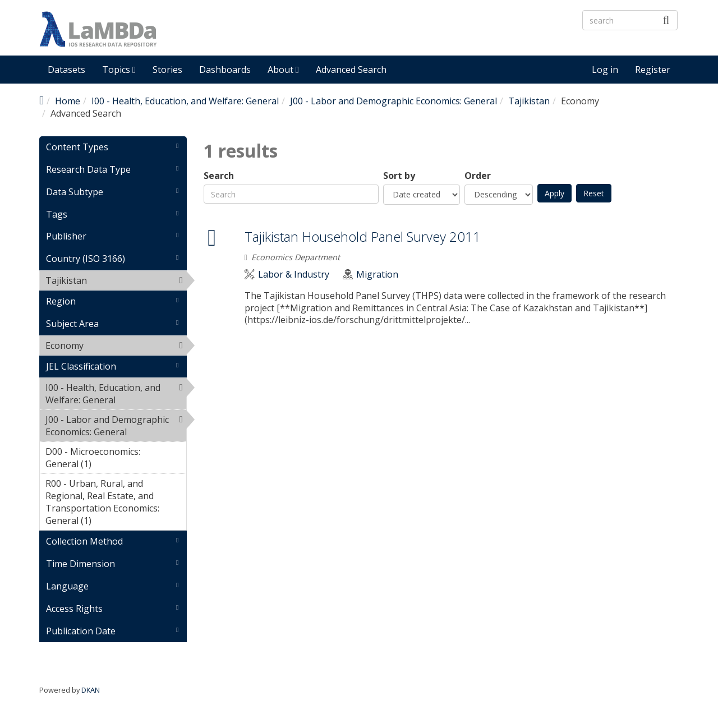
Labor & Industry (294, 275)
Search (219, 176)
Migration (377, 275)
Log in (605, 70)
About (283, 70)
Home (68, 101)
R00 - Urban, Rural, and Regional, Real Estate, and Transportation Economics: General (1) (116, 504)
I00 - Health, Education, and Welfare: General (185, 101)
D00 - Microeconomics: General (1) (116, 459)
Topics (119, 70)
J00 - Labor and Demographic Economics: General (393, 101)
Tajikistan (529, 101)
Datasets (66, 70)
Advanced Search (351, 70)
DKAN (91, 690)
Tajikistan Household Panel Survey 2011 (363, 236)
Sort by (399, 176)
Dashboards (225, 70)
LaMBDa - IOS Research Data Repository (334, 38)
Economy (112, 345)
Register (653, 70)
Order (478, 176)
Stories (167, 70)
